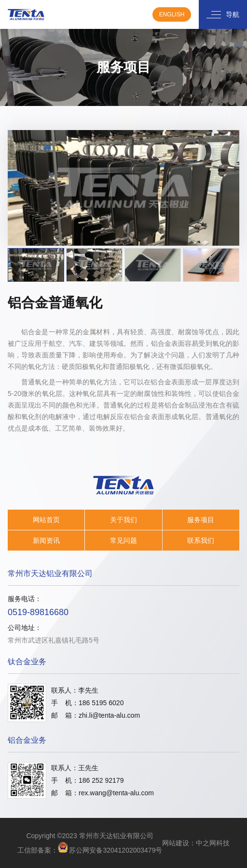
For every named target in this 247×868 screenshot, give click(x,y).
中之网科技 (213, 843)
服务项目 (201, 520)
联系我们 (201, 540)
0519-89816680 (38, 612)
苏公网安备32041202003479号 (116, 850)
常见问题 (123, 540)
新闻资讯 (46, 540)
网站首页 (46, 520)
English (172, 14)
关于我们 (123, 520)
